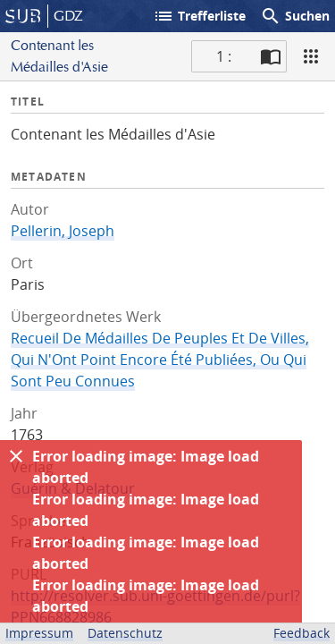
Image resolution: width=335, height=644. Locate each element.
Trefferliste (199, 16)
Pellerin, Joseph (63, 231)
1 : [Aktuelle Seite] (224, 56)
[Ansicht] (311, 56)
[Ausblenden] (16, 456)
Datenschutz (125, 633)
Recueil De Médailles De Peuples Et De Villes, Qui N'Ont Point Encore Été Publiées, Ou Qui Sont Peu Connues (160, 360)
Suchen (295, 16)
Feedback (301, 633)
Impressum (39, 633)
